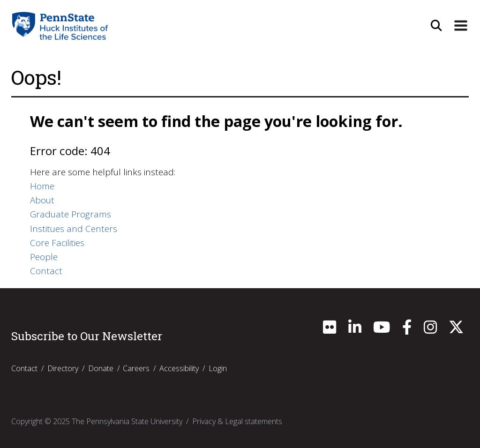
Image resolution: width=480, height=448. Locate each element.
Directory (63, 368)
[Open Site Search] (436, 26)
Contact (46, 271)
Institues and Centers (74, 229)
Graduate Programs (71, 214)
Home (42, 186)
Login (218, 368)
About (42, 200)
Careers (136, 368)
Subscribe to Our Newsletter (87, 336)
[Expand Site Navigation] (461, 26)
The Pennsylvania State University (127, 421)
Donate (101, 368)
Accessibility (179, 368)
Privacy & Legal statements (237, 421)
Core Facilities (57, 243)
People (44, 257)
